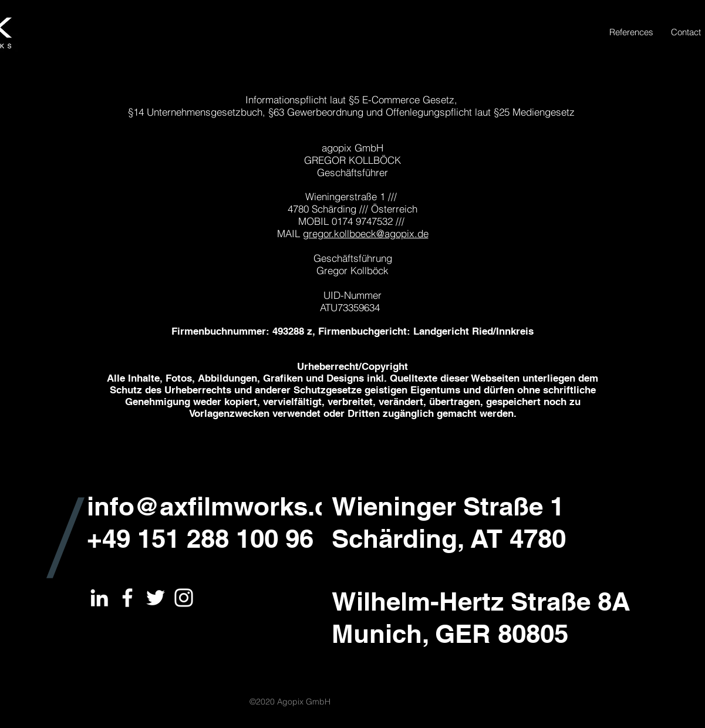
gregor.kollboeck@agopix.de (366, 233)
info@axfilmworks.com (227, 506)
